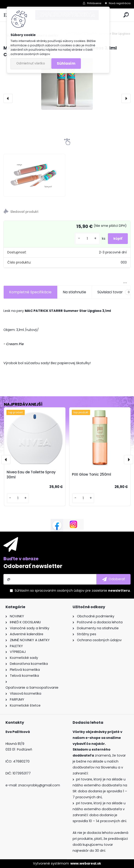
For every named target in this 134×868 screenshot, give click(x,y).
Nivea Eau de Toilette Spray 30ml (31, 475)
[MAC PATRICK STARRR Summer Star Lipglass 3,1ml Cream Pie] (67, 84)
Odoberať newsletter (33, 566)
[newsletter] (113, 579)
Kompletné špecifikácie (30, 292)
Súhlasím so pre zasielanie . (73, 591)
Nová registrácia (120, 3)
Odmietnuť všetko (31, 63)
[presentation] (8, 98)
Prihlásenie (94, 3)
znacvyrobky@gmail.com (39, 785)
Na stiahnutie (74, 292)
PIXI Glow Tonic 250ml (92, 474)
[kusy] (87, 239)
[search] (126, 15)
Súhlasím (66, 63)
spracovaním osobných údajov (60, 591)
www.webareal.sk (86, 863)
